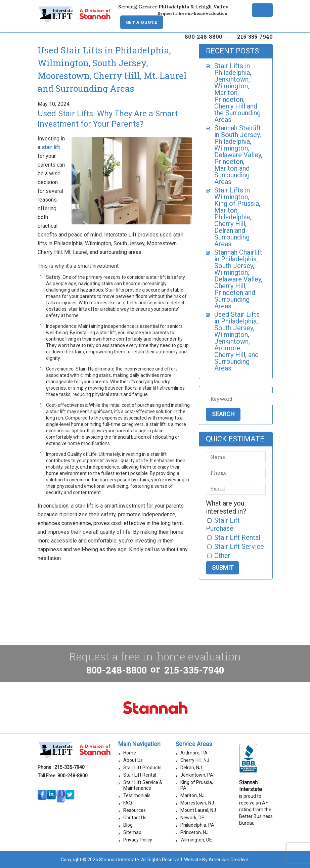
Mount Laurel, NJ (198, 810)
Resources (135, 810)
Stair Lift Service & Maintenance (143, 785)
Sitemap (132, 832)
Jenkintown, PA (197, 775)
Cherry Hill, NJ (195, 760)
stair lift (51, 147)
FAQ (128, 803)
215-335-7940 (255, 36)
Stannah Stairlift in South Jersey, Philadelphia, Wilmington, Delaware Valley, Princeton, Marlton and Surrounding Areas (238, 155)
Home (130, 753)
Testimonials (137, 795)
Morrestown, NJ (197, 803)
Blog (128, 825)
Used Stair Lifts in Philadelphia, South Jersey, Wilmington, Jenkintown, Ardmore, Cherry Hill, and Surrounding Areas (237, 341)
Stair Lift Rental (140, 775)
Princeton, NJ (194, 832)
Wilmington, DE (196, 840)
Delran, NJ (191, 768)
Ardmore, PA (194, 753)
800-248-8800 (204, 36)
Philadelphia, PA (197, 825)
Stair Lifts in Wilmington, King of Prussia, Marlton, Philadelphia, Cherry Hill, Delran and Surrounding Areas (237, 217)
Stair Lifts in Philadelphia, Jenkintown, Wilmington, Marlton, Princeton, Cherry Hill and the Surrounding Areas (237, 93)
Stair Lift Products (142, 768)
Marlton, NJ (192, 795)
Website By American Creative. (217, 860)
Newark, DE (192, 818)
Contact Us (135, 818)
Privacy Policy (138, 840)
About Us (133, 760)
